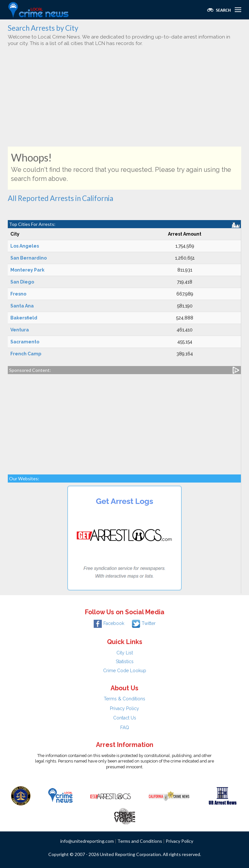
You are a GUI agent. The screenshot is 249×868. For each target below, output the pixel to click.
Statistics (125, 662)
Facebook (109, 623)
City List (125, 653)
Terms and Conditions (140, 841)
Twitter (144, 623)
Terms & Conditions (124, 699)
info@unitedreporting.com (87, 841)
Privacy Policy (124, 708)
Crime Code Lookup (125, 671)
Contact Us (125, 718)
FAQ (125, 728)
